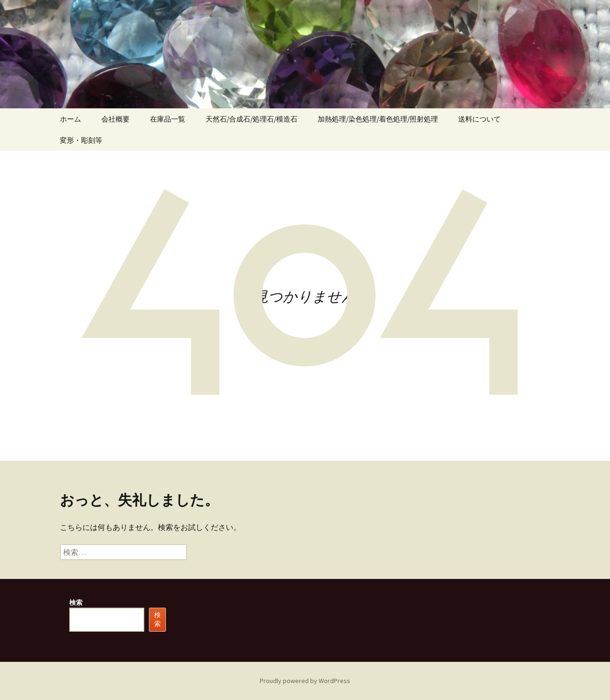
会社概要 (115, 119)
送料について (479, 119)
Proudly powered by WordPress (305, 681)
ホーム (70, 119)
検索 (76, 602)
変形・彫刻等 (81, 140)
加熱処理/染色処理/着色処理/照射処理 (378, 119)
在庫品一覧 (168, 119)
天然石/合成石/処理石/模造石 (251, 119)
